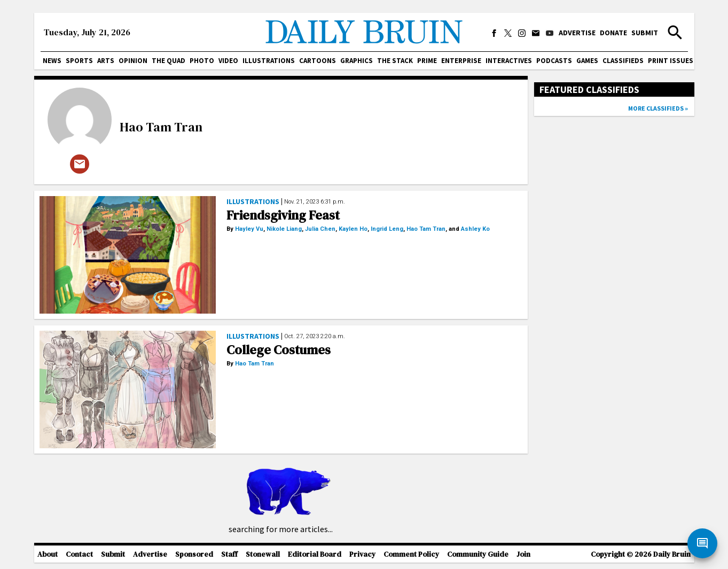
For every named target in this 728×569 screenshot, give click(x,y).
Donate (613, 33)
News (52, 61)
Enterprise (461, 61)
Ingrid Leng (387, 229)
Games (587, 61)
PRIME (427, 61)
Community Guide (478, 554)
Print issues (671, 61)
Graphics (357, 61)
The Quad (169, 61)
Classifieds (623, 61)
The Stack (395, 61)
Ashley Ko (475, 229)
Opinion (133, 61)
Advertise (577, 33)
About (48, 554)
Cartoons (318, 61)
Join (523, 554)
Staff (229, 554)
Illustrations (269, 61)
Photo (202, 61)
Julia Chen (320, 229)
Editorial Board (315, 554)
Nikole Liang (284, 229)
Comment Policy (411, 554)
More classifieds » (658, 108)
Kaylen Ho (353, 229)
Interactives (509, 61)
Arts (106, 61)
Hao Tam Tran (161, 127)
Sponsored (194, 554)
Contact (79, 554)
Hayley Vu (249, 229)
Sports (79, 61)
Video (228, 61)
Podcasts (554, 61)
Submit (645, 33)
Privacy (362, 554)
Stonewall (263, 554)
